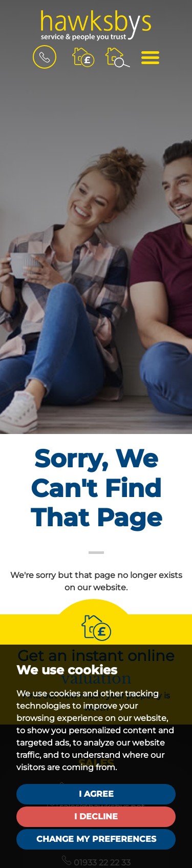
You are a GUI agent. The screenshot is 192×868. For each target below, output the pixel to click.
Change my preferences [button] (96, 839)
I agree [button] (96, 794)
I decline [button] (96, 817)
